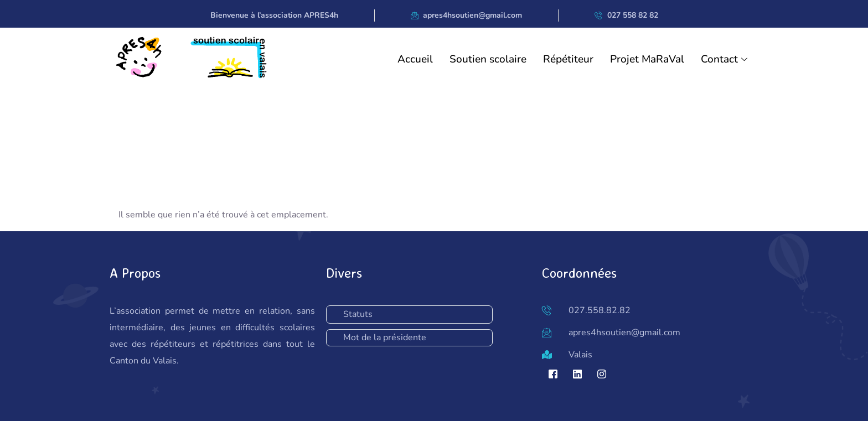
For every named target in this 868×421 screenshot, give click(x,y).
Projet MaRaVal (647, 59)
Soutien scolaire (488, 59)
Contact (725, 59)
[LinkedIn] (577, 374)
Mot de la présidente (385, 337)
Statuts (358, 314)
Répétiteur (568, 59)
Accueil (415, 59)
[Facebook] (553, 374)
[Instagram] (602, 374)
